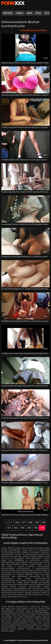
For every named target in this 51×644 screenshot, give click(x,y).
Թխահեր (8, 13)
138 (30, 522)
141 (9, 528)
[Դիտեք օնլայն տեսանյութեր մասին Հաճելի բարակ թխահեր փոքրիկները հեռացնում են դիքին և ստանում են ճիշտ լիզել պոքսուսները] (26, 338)
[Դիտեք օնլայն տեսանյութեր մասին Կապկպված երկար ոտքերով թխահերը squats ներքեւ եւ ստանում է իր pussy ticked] (26, 209)
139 (37, 522)
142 (16, 528)
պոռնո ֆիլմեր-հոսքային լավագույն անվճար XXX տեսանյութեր (13, 3)
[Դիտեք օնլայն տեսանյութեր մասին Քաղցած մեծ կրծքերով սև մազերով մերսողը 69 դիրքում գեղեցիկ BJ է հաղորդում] (26, 274)
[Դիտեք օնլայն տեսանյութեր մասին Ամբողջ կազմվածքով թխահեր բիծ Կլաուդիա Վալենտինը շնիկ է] (26, 80)
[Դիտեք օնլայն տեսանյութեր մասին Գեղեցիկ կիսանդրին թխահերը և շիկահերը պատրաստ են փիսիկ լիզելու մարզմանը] (26, 306)
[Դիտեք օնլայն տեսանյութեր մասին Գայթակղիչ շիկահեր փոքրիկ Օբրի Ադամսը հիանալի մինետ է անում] (26, 177)
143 (22, 528)
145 (35, 528)
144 (29, 528)
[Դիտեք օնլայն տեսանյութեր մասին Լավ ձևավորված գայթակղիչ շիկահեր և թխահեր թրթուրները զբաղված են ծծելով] (26, 371)
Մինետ (20, 13)
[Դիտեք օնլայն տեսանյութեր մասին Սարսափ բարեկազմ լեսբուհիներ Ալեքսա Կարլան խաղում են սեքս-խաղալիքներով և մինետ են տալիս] (26, 435)
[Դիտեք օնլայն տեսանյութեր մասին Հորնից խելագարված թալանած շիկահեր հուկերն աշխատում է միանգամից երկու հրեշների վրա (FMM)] (26, 403)
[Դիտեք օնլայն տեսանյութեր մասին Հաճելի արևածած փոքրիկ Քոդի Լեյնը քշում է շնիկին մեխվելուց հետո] (26, 112)
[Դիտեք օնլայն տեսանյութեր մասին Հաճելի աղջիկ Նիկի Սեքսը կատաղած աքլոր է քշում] (26, 144)
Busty (30, 13)
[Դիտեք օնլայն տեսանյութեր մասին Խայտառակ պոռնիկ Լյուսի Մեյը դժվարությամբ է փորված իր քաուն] (26, 48)
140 (43, 522)
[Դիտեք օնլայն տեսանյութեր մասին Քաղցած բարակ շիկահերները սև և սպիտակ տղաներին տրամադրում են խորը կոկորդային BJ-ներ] (26, 241)
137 (23, 522)
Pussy (38, 13)
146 (42, 528)
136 (17, 522)
